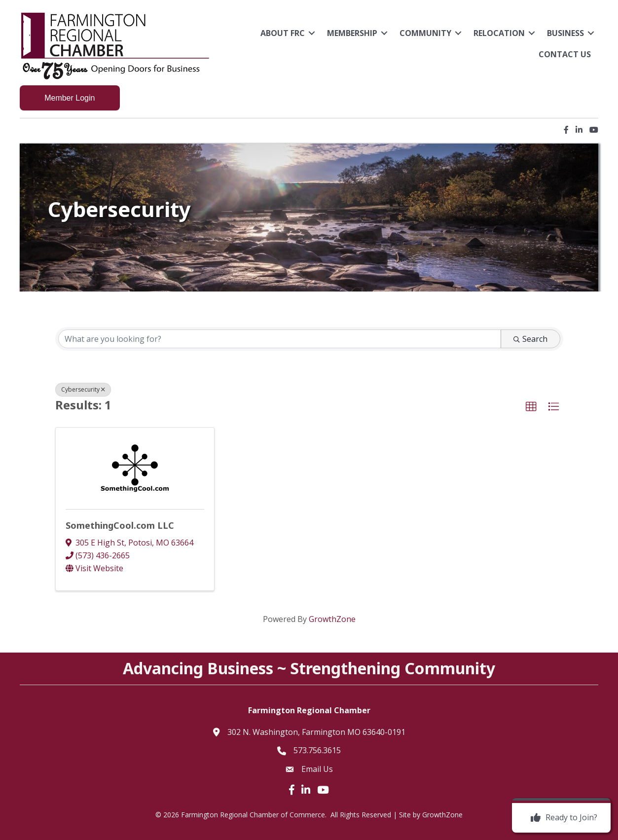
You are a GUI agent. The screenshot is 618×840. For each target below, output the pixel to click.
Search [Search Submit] (530, 339)
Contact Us (565, 54)
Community (425, 33)
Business (565, 33)
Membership (352, 33)
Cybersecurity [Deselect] (83, 389)
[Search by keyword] (280, 339)
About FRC (283, 33)
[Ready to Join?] (562, 818)
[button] (531, 407)
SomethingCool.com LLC (120, 525)
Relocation (499, 33)
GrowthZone (332, 619)
